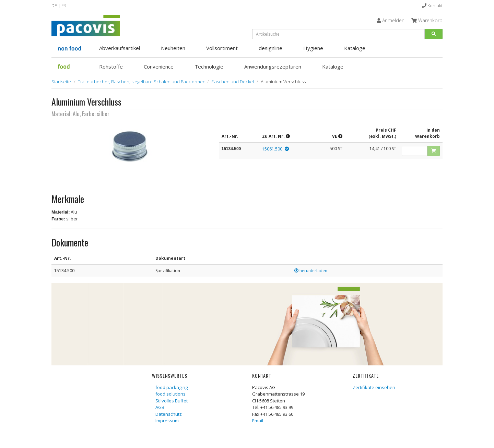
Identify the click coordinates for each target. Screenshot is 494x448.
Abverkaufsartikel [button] (120, 48)
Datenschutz (169, 414)
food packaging (172, 387)
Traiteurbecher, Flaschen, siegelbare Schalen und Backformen (142, 82)
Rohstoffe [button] (111, 66)
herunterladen (311, 271)
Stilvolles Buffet (172, 401)
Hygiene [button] (313, 48)
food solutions (170, 394)
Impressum (167, 421)
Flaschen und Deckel (233, 82)
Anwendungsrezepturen (273, 66)
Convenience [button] (159, 66)
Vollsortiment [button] (222, 48)
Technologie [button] (209, 66)
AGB (160, 407)
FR (64, 5)
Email (258, 421)
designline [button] (270, 48)
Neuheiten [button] (173, 48)
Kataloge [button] (355, 48)
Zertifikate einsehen (374, 387)
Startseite (61, 82)
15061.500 (272, 149)
